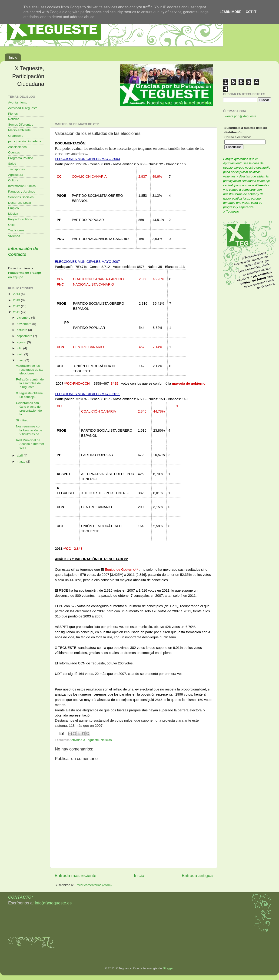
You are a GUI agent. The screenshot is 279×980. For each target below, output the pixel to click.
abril (20, 455)
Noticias (106, 740)
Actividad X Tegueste (84, 740)
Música (13, 214)
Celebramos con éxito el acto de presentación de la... (29, 409)
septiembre (25, 336)
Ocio (11, 225)
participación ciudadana (25, 141)
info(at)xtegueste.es (53, 903)
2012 (17, 306)
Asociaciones (17, 147)
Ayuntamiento (18, 102)
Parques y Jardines (22, 192)
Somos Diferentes (21, 125)
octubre (22, 330)
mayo (21, 360)
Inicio (13, 57)
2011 (17, 312)
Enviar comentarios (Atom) (93, 885)
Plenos (13, 114)
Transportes (17, 169)
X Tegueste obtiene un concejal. (29, 395)
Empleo (13, 208)
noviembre (25, 324)
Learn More (230, 12)
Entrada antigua (197, 875)
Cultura (13, 180)
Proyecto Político (20, 219)
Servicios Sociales (21, 197)
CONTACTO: (20, 897)
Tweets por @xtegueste (240, 116)
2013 (17, 300)
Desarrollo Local (20, 203)
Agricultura (16, 175)
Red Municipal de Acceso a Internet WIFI (30, 444)
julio (20, 348)
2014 (17, 294)
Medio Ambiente (19, 130)
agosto (22, 342)
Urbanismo (16, 136)
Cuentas (14, 152)
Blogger (168, 968)
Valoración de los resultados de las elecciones (30, 369)
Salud (12, 164)
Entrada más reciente (76, 875)
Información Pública (22, 186)
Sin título (22, 420)
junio (20, 354)
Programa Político (21, 158)
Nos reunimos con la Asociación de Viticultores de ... (29, 430)
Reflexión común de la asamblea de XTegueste (30, 383)
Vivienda (14, 236)
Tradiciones (16, 230)
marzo (22, 462)
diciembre (24, 318)
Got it (251, 12)
